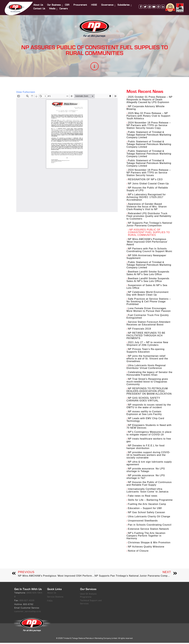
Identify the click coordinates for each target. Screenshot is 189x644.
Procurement (81, 3)
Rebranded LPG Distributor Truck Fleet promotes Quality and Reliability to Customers (149, 217)
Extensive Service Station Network (148, 530)
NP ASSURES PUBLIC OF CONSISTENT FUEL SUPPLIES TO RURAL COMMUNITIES (149, 234)
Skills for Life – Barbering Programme (150, 501)
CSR (68, 3)
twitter (145, 15)
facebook (140, 15)
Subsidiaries (124, 3)
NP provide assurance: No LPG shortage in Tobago (146, 471)
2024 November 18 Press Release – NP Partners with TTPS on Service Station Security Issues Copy (149, 126)
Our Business (54, 3)
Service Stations (55, 598)
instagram (149, 15)
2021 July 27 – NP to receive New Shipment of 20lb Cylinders (147, 345)
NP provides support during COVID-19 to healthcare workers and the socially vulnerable (148, 456)
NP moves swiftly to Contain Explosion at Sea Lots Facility (144, 414)
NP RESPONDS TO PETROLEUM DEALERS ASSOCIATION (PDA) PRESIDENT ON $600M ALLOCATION (149, 392)
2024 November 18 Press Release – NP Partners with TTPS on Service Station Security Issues (149, 174)
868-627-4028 (27, 602)
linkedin (162, 15)
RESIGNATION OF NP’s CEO (145, 181)
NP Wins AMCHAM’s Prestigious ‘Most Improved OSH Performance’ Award (147, 243)
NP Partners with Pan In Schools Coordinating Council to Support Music (149, 251)
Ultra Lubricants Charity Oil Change (149, 518)
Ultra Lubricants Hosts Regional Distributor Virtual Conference (146, 368)
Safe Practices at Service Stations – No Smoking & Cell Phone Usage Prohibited (149, 303)
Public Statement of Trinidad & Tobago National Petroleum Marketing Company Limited (149, 136)
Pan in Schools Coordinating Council (150, 526)
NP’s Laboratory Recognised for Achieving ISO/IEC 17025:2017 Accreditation (146, 198)
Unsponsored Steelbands (143, 522)
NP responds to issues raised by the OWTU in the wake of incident (149, 407)
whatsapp (158, 15)
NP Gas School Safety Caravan (146, 514)
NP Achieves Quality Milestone (146, 548)
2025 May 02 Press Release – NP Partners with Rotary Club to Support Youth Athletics (148, 117)
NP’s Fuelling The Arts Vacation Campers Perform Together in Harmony (146, 537)
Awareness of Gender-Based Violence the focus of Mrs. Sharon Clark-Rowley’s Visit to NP (147, 208)
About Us (39, 3)
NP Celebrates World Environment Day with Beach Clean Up (148, 295)
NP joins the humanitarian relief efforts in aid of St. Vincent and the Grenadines (147, 360)
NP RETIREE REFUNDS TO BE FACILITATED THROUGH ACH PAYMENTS (146, 337)
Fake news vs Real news (143, 497)
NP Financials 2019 (139, 330)
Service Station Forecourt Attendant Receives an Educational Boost (148, 324)
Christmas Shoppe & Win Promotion (149, 544)
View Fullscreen (26, 93)
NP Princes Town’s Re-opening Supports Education (146, 352)
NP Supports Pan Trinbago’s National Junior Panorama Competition (149, 225)
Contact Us (40, 7)
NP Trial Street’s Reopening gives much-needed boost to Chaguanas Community (147, 383)
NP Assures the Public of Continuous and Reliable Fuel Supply (149, 485)
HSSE (95, 3)
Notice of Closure (138, 552)
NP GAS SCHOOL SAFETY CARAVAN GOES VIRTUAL (143, 400)
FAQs (50, 602)
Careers (64, 7)
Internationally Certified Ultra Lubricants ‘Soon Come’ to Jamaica (148, 492)
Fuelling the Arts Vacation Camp (147, 505)
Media (53, 7)
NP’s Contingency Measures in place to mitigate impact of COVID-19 (149, 434)
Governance (108, 3)
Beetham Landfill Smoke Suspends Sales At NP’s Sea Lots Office (148, 274)
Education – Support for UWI (145, 509)
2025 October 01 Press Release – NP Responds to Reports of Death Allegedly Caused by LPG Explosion (150, 101)
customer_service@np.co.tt (28, 613)
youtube (154, 15)
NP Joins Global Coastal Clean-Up (148, 185)
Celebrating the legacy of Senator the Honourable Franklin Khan (150, 375)
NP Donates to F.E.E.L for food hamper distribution (146, 448)
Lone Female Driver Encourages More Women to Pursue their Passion (149, 311)
